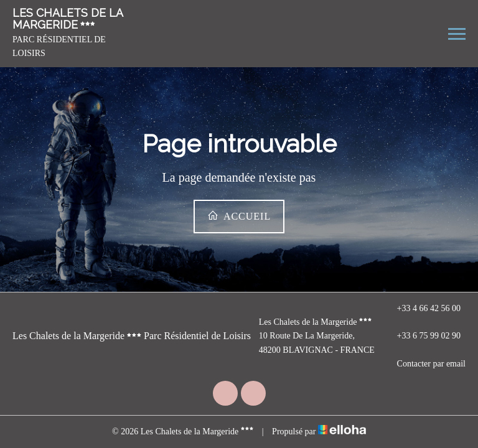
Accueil (239, 216)
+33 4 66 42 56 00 (422, 309)
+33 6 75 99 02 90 (422, 337)
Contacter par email (424, 364)
